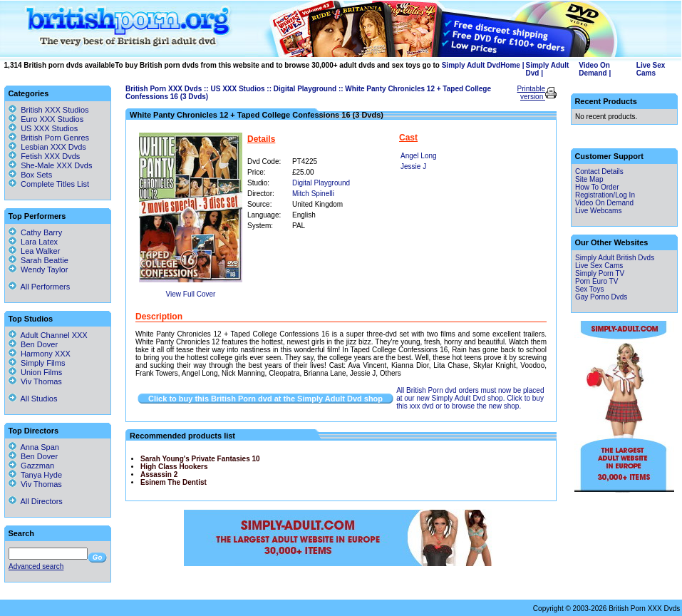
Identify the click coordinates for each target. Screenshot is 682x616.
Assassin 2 (159, 474)
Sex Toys (589, 289)
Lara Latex (33, 242)
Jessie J (413, 166)
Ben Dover (33, 344)
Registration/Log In (605, 195)
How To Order (597, 187)
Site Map (589, 179)
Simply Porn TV (600, 273)
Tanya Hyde (35, 475)
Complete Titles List (49, 184)
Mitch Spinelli (313, 194)
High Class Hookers (174, 467)
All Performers (39, 287)
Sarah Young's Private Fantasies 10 (200, 459)
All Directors (36, 501)
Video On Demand (594, 69)
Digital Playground (305, 89)
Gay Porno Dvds (601, 297)
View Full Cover (191, 294)
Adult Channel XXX (48, 335)
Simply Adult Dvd (471, 65)
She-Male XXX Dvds (56, 165)
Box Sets (36, 175)
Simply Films (37, 363)
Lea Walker (34, 251)
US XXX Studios (237, 89)
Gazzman (31, 466)
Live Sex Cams (651, 69)
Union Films (35, 372)
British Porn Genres (55, 138)
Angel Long (419, 156)
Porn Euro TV (596, 281)
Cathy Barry (35, 232)
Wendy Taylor (38, 269)
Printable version (531, 93)
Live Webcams (598, 211)
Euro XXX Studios (52, 119)
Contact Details (599, 171)
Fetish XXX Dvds (50, 156)
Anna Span (34, 447)
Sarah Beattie (38, 260)
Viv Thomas (35, 381)
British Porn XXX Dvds (164, 89)
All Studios (33, 399)
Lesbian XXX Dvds (53, 147)
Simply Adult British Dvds (615, 258)
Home (510, 65)
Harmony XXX (40, 354)
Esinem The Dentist (174, 482)
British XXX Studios (55, 110)
